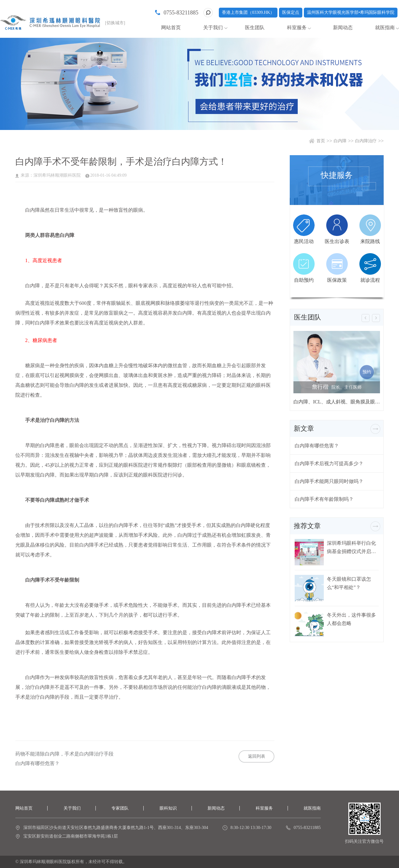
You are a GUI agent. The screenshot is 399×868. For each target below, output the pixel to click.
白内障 (340, 141)
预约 (367, 372)
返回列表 (257, 756)
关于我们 (213, 27)
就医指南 (385, 27)
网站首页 (171, 27)
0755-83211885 (181, 13)
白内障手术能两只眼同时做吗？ (329, 481)
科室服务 (297, 27)
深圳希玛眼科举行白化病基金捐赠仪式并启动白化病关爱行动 (351, 547)
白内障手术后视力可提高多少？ (329, 463)
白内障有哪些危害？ (37, 764)
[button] (366, 318)
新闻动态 (343, 27)
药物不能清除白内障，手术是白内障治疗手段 (64, 754)
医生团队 (255, 27)
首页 (321, 141)
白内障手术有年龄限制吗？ (324, 499)
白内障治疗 (366, 141)
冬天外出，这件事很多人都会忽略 (351, 619)
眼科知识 (168, 808)
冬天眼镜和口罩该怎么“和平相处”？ (349, 583)
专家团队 (120, 808)
